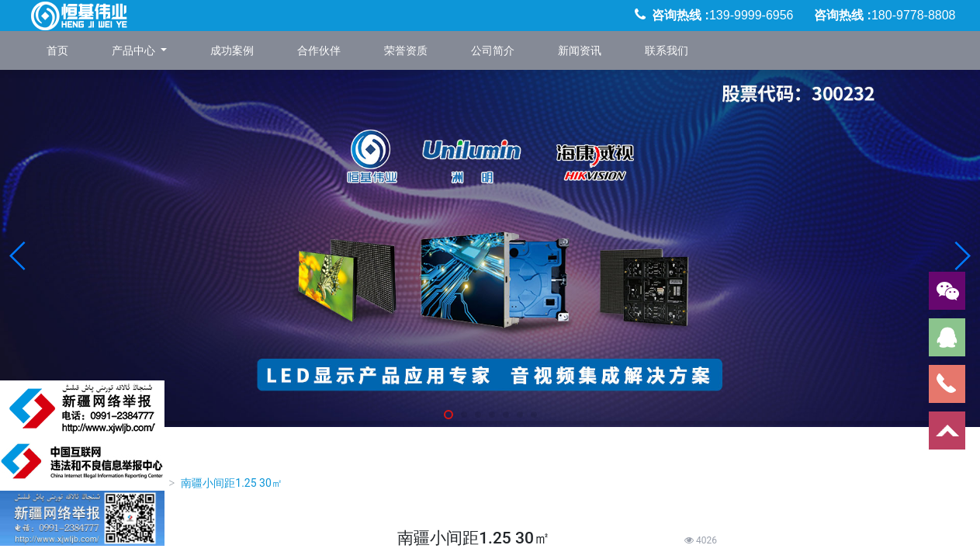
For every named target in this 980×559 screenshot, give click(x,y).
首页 (57, 50)
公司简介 (493, 50)
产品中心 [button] (135, 50)
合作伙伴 (319, 50)
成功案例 (232, 50)
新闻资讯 (580, 50)
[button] (18, 256)
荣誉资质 (406, 50)
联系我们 (667, 50)
